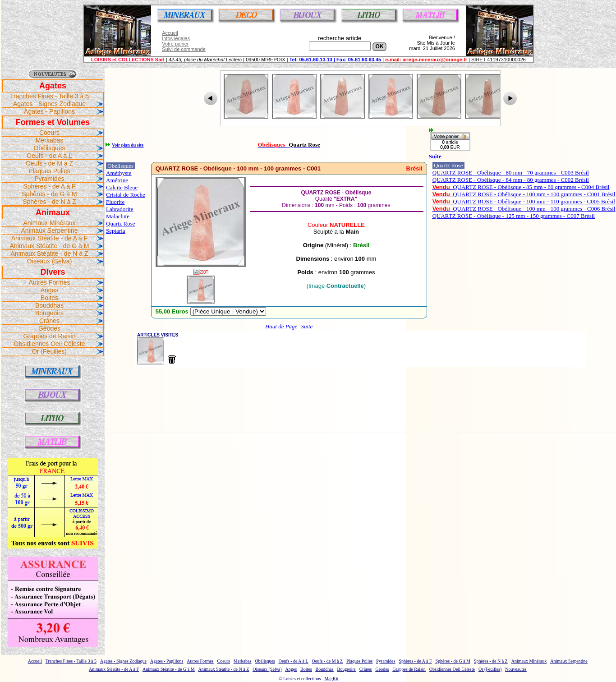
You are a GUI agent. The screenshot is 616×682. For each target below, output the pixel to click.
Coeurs (49, 133)
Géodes (49, 328)
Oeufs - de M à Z (49, 163)
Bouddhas (49, 305)
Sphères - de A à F (50, 186)
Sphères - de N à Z (49, 202)
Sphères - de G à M (49, 194)
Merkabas (49, 140)
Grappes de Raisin (50, 336)
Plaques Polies (49, 171)
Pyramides (49, 179)
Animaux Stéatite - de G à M (50, 246)
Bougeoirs (49, 313)
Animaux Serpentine (49, 230)
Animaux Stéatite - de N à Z (50, 253)
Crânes (49, 321)
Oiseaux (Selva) (50, 261)
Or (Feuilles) (49, 351)
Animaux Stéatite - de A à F (50, 238)
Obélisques (49, 148)
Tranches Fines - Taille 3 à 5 (49, 96)
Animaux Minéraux (50, 223)
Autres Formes (50, 282)
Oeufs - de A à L (49, 156)
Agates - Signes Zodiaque (49, 104)
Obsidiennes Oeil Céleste (50, 344)
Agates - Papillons (49, 111)
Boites (49, 298)
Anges (50, 290)
